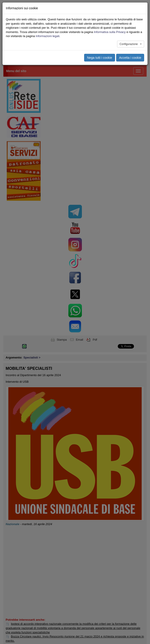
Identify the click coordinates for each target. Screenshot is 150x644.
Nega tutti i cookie (100, 58)
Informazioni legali (47, 36)
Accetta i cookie (130, 58)
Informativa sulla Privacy (110, 32)
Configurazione (129, 44)
